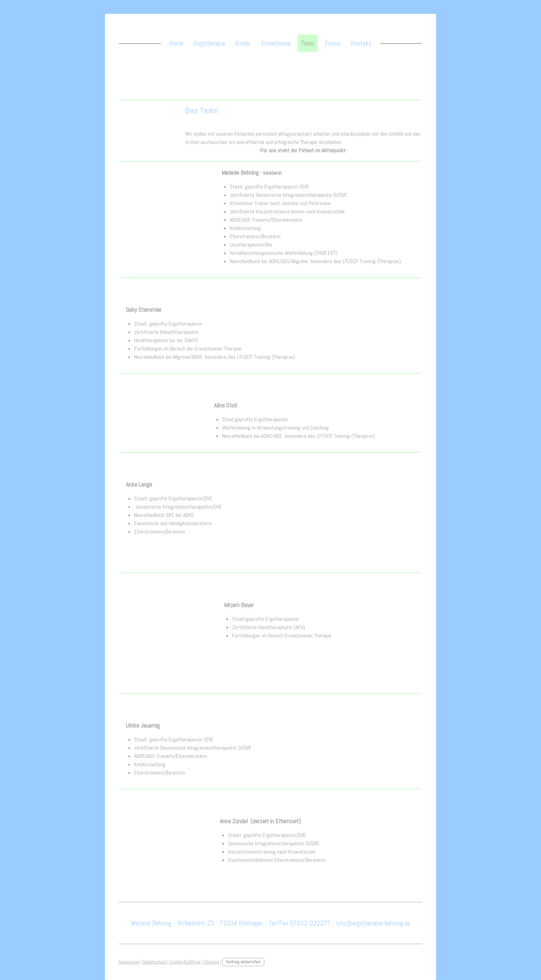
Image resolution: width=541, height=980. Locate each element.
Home (176, 43)
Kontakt (361, 43)
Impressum (129, 962)
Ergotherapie (209, 43)
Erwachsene (276, 43)
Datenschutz (154, 962)
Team (308, 43)
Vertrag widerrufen (243, 962)
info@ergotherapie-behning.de (373, 923)
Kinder (243, 43)
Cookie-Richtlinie (185, 962)
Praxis (333, 43)
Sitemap (212, 962)
